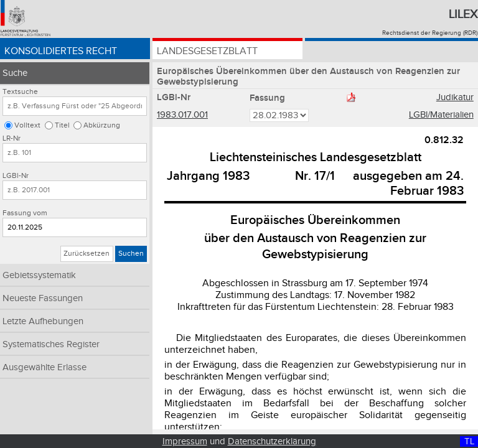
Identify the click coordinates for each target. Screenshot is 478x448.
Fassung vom (25, 213)
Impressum (185, 441)
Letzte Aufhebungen (43, 321)
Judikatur (455, 97)
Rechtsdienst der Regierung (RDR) (430, 33)
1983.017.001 (182, 115)
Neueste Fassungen (43, 298)
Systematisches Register (51, 344)
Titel (62, 125)
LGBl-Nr (16, 176)
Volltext (27, 125)
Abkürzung (102, 125)
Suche (15, 73)
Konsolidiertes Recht (61, 51)
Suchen (131, 254)
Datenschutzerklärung (272, 441)
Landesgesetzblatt (207, 51)
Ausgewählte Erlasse (45, 367)
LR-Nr (12, 138)
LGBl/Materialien (441, 115)
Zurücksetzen (87, 254)
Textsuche (20, 92)
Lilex (463, 14)
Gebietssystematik (39, 275)
